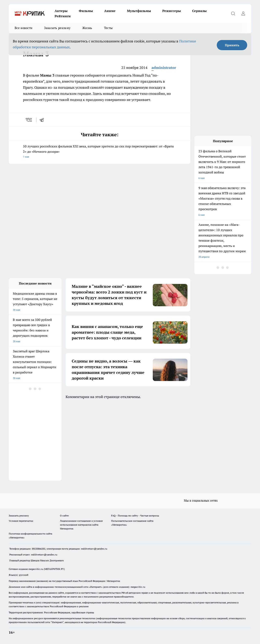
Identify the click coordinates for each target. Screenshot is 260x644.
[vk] (29, 120)
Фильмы (86, 11)
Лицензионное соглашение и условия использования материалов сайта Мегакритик (81, 525)
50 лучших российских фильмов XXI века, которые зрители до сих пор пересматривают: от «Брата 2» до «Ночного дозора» (100, 152)
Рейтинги (63, 16)
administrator (164, 68)
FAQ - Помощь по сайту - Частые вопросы (135, 516)
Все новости (23, 28)
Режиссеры (172, 11)
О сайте (64, 516)
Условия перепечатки (21, 521)
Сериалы (199, 11)
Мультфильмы (139, 11)
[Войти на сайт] (243, 13)
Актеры (61, 11)
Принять (232, 45)
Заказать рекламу (57, 28)
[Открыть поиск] (233, 13)
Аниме (110, 11)
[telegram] (43, 120)
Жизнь (87, 28)
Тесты (108, 28)
